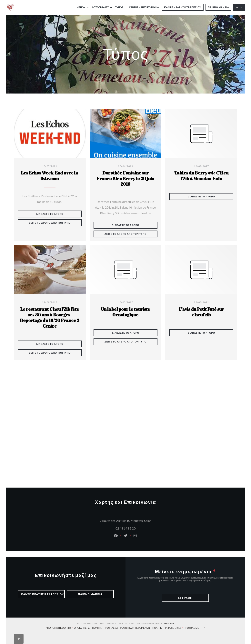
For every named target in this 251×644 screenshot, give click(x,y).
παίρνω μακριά (218, 7)
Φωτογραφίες (102, 7)
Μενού (83, 7)
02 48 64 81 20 (125, 528)
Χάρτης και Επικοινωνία (144, 7)
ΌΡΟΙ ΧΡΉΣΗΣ (83, 628)
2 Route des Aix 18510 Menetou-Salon (144, 520)
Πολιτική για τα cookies (168, 628)
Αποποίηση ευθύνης (60, 628)
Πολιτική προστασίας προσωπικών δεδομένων (122, 628)
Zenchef (169, 624)
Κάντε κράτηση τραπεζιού (183, 7)
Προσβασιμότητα (195, 628)
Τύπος (119, 7)
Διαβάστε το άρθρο (59, 214)
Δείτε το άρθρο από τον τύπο (55, 223)
